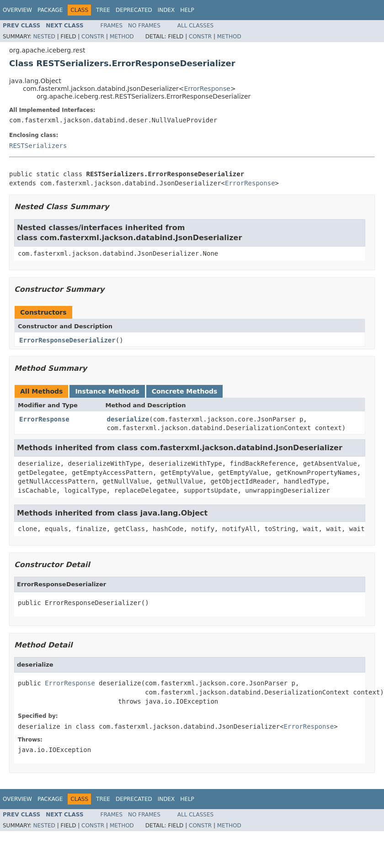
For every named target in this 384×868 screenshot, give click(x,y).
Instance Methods (107, 391)
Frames (112, 26)
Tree (103, 10)
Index (166, 10)
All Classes (195, 26)
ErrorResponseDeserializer (67, 340)
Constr (93, 37)
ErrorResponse (207, 89)
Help (187, 10)
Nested (44, 37)
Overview (17, 10)
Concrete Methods (185, 391)
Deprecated (134, 10)
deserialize (128, 419)
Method (122, 37)
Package (50, 10)
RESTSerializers (38, 146)
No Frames (144, 26)
